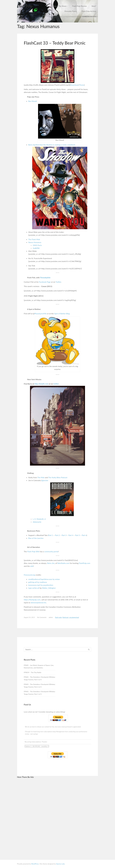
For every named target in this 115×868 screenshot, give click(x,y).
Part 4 (71, 535)
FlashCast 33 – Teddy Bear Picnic (55, 43)
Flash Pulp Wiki (33, 551)
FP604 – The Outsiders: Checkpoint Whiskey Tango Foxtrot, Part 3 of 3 (39, 678)
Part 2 (57, 535)
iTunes (82, 85)
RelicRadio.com (63, 563)
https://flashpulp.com (32, 600)
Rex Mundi (33, 101)
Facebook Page (45, 282)
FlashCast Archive (89, 16)
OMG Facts (37, 245)
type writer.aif (34, 588)
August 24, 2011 (29, 617)
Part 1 (51, 535)
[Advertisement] (40, 814)
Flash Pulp (25, 6)
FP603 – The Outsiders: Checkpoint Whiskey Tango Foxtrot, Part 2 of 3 (39, 686)
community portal (51, 551)
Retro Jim (51, 563)
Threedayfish (45, 277)
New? (94, 6)
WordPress (35, 864)
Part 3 (64, 535)
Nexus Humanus (35, 242)
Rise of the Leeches (36, 538)
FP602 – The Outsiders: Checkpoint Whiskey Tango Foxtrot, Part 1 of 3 (39, 693)
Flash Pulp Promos (79, 6)
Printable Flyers (71, 11)
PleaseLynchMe (41, 314)
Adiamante (37, 522)
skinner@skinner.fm (38, 603)
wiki (32, 566)
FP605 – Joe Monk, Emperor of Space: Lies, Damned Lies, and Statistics (39, 667)
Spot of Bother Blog (62, 314)
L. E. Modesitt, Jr (39, 519)
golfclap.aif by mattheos (38, 582)
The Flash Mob (34, 239)
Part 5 (77, 535)
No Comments (42, 617)
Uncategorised (74, 617)
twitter (56, 384)
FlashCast (65, 617)
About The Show (60, 6)
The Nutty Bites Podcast (58, 477)
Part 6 (84, 535)
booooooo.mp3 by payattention (41, 585)
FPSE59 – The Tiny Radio (33, 672)
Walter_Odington (49, 588)
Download (74, 85)
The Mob (41, 477)
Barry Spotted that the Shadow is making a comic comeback (52, 145)
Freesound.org (29, 575)
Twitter (58, 282)
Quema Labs (60, 864)
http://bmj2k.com (41, 384)
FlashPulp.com (85, 563)
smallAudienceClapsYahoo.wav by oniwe (44, 579)
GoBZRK (36, 248)
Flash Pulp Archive (89, 11)
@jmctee (45, 480)
